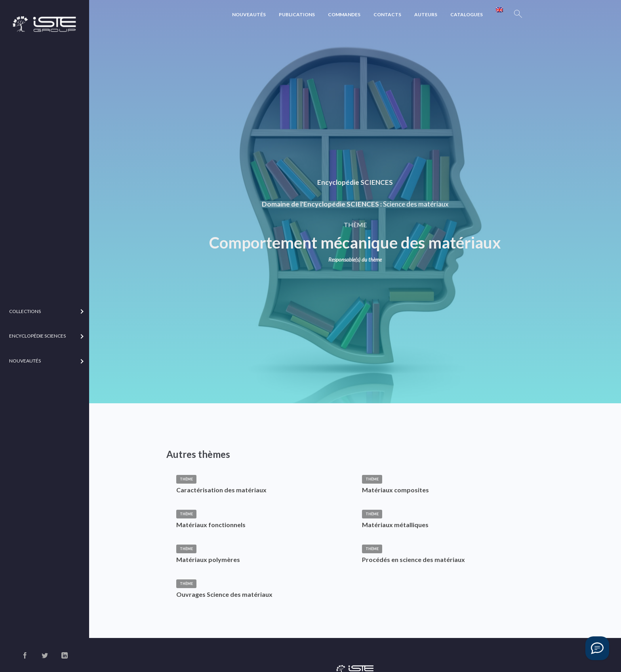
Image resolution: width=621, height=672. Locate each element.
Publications (297, 14)
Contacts (387, 14)
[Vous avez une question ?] (597, 648)
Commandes (344, 14)
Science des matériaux (416, 204)
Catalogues (467, 14)
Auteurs (426, 14)
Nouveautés (249, 14)
